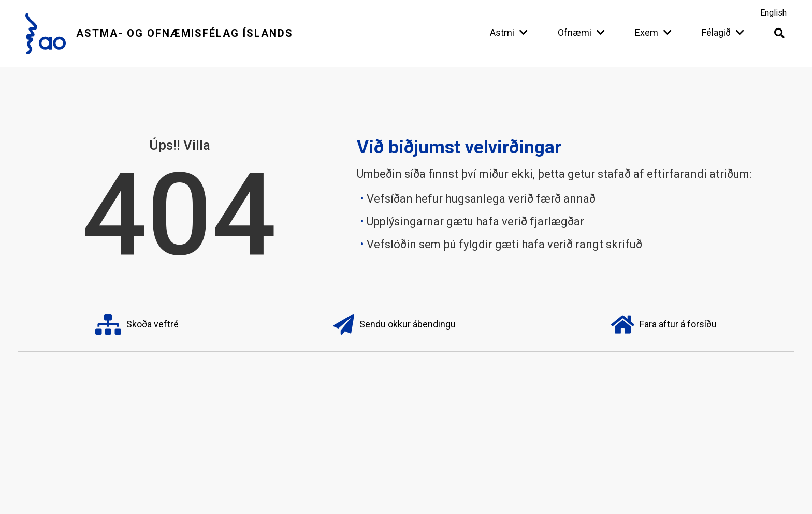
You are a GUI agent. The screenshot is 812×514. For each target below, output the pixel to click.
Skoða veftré (137, 325)
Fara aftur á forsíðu (664, 325)
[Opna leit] (779, 32)
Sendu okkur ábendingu (395, 325)
